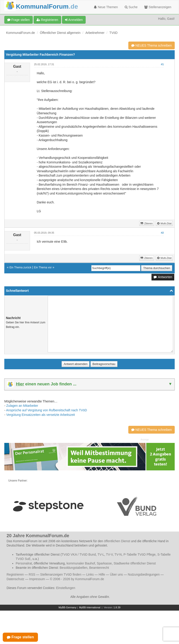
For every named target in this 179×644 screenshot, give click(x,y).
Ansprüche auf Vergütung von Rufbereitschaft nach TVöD (47, 410)
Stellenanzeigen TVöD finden (61, 574)
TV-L (101, 554)
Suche (131, 7)
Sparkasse (104, 563)
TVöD (114, 33)
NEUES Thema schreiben (152, 45)
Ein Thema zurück (21, 267)
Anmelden (74, 20)
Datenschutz (15, 579)
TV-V (109, 554)
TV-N (118, 554)
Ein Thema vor (43, 267)
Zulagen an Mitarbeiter (22, 406)
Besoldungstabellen (74, 568)
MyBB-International (90, 607)
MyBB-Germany (67, 607)
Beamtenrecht (99, 568)
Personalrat (24, 563)
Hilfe (102, 574)
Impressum (37, 579)
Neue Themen (106, 7)
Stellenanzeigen (158, 7)
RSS (32, 574)
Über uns (116, 574)
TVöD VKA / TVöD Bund (79, 554)
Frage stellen (19, 20)
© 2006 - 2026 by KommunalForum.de (77, 579)
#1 (162, 64)
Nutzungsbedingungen (144, 574)
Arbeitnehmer (95, 33)
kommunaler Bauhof (81, 563)
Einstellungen (66, 588)
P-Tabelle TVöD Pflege (139, 554)
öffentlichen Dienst (117, 541)
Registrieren (47, 20)
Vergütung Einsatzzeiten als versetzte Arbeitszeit (41, 415)
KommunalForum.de (21, 33)
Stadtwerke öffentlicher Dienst (135, 563)
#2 (162, 233)
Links (90, 574)
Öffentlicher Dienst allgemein (60, 33)
